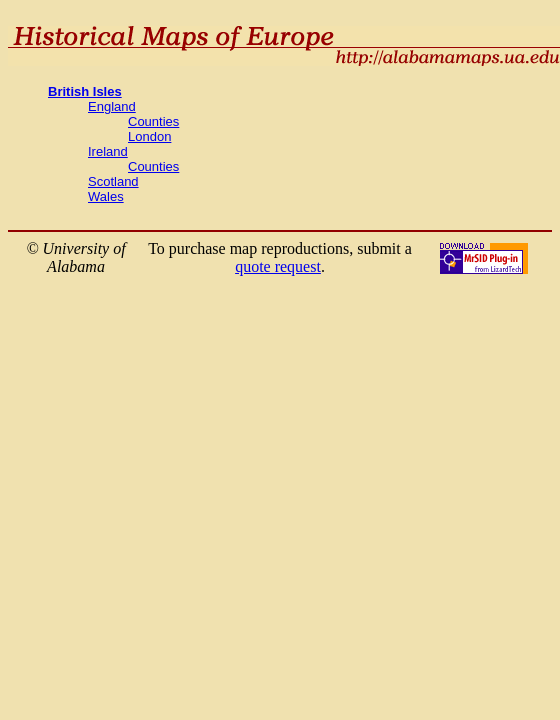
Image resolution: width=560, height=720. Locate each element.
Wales (106, 196)
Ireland (108, 151)
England (112, 106)
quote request (278, 266)
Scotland (113, 181)
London (149, 136)
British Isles (85, 91)
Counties (153, 121)
